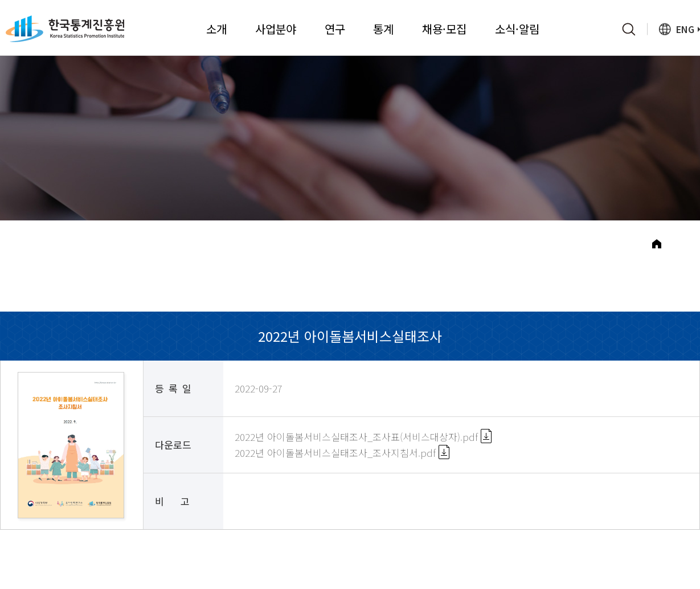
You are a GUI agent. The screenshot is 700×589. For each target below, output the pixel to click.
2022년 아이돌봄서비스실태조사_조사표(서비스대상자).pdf (363, 445)
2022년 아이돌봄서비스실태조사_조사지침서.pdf (342, 461)
